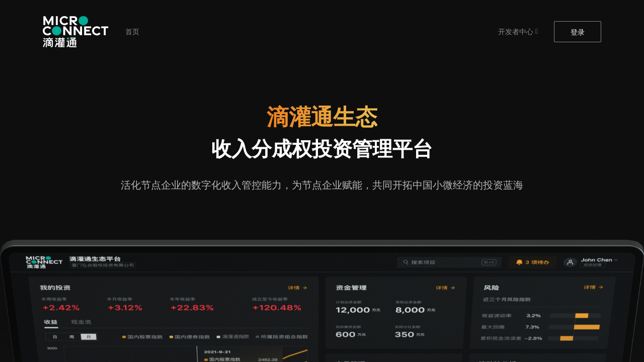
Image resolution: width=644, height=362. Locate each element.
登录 (578, 32)
